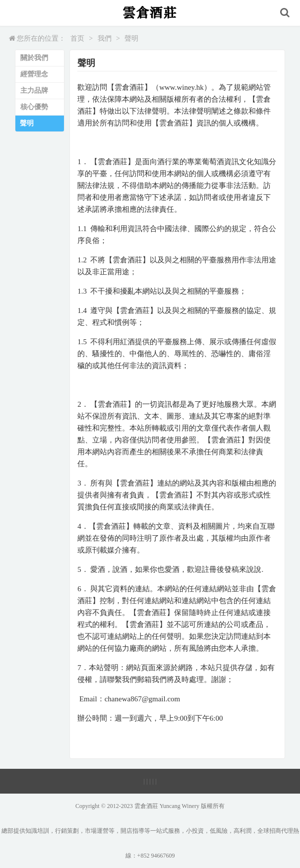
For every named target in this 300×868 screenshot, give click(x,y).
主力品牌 (34, 91)
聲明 (131, 38)
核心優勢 (34, 107)
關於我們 (34, 58)
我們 (105, 38)
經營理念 (34, 74)
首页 (77, 38)
